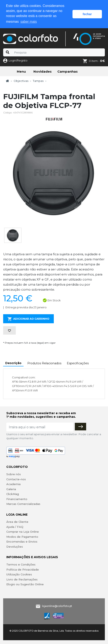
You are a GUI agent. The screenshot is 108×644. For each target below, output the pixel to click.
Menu (21, 72)
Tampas (38, 81)
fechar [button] (87, 14)
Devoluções (15, 547)
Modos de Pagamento (22, 537)
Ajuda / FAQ (15, 527)
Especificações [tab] (78, 363)
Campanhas (68, 71)
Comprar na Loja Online (23, 532)
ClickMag (13, 494)
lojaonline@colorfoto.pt (57, 606)
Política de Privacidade (23, 569)
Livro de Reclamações (22, 579)
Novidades (43, 71)
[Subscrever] (80, 427)
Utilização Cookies (19, 574)
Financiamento (17, 499)
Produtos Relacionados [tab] (44, 363)
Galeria (11, 489)
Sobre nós (14, 474)
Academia (13, 484)
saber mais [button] (29, 22)
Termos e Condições (21, 564)
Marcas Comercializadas (23, 504)
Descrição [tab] (13, 363)
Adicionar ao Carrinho (28, 319)
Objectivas (21, 81)
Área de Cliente (17, 522)
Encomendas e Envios (22, 542)
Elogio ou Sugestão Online (25, 584)
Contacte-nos (16, 479)
